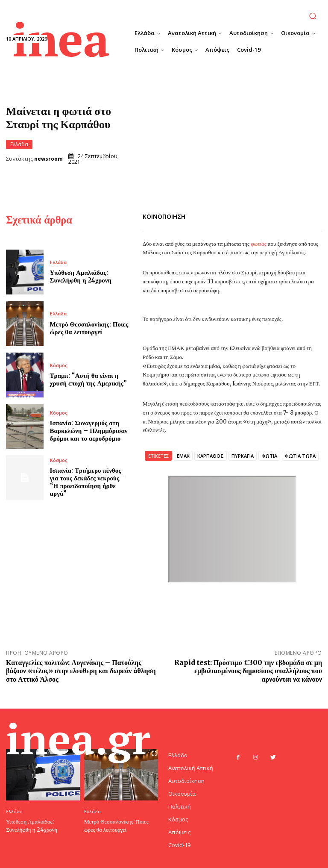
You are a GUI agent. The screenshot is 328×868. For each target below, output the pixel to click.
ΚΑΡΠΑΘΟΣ (211, 455)
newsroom (48, 159)
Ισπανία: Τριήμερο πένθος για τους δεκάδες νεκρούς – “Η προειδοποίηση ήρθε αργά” (88, 481)
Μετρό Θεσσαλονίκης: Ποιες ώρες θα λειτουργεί (89, 327)
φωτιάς (258, 243)
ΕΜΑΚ (183, 455)
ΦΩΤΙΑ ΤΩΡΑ (300, 455)
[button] (313, 16)
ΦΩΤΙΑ (269, 455)
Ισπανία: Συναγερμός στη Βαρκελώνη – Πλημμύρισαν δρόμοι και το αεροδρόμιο (89, 430)
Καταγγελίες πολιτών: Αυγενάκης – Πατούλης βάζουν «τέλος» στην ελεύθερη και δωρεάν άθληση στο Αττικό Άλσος (81, 670)
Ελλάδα (19, 144)
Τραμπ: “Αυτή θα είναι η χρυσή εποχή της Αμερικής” (88, 378)
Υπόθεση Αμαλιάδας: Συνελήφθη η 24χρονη (81, 276)
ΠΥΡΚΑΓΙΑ (243, 455)
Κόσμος (59, 364)
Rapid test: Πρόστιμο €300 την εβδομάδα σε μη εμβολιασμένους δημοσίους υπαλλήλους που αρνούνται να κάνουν (248, 670)
